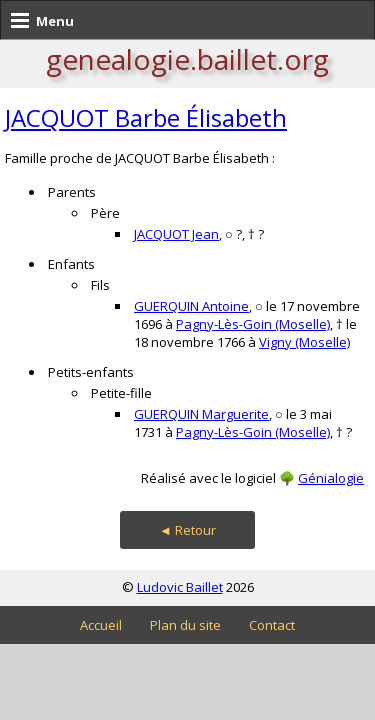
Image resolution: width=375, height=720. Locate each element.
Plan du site (185, 625)
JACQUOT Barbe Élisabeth (146, 117)
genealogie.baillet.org (187, 59)
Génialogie (331, 478)
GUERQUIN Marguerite (201, 414)
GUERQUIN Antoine (191, 306)
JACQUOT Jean (176, 234)
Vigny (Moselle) (304, 342)
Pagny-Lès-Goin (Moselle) (253, 324)
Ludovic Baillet (180, 587)
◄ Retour (187, 530)
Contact (272, 625)
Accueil (101, 625)
